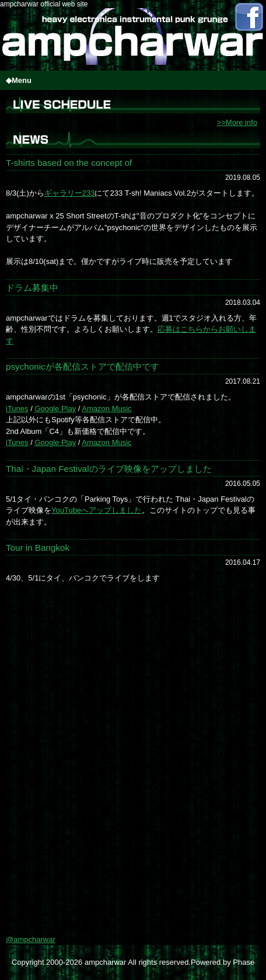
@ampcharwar (31, 939)
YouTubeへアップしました (97, 510)
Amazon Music (106, 409)
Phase (244, 962)
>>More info (237, 122)
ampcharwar (106, 962)
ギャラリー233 (70, 193)
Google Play (55, 409)
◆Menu (19, 80)
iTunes (17, 409)
